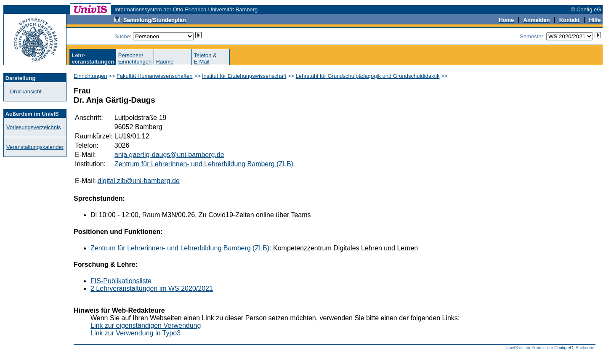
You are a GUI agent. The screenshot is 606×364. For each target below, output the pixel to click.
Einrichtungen (90, 76)
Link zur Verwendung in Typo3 (136, 333)
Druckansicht (26, 92)
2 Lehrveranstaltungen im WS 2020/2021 (152, 288)
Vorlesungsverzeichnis (33, 127)
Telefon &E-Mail (205, 58)
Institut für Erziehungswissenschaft (244, 76)
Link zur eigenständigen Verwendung (146, 325)
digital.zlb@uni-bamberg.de (139, 181)
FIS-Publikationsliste (121, 281)
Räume (165, 62)
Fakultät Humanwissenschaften (155, 76)
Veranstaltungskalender (35, 147)
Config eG (564, 348)
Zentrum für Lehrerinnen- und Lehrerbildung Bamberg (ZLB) (204, 164)
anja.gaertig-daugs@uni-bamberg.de (169, 155)
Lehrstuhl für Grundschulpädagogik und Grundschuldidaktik (368, 76)
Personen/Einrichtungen (135, 58)
